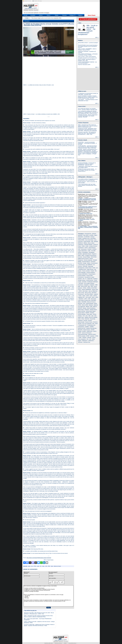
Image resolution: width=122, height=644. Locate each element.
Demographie (85, 252)
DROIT (83, 255)
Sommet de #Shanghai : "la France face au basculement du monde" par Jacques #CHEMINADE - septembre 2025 (87, 164)
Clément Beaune (92, 248)
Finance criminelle (86, 271)
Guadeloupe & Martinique (93, 282)
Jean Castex (85, 291)
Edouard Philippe (87, 257)
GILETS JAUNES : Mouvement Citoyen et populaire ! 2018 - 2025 (87, 60)
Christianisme (81, 248)
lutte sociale (93, 299)
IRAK (49, 566)
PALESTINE (93, 319)
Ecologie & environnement (91, 255)
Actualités (33, 15)
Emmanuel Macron (86, 262)
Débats (57, 15)
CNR (79, 249)
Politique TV (72, 15)
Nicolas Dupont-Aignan (91, 311)
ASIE (92, 241)
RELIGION (80, 330)
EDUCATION (94, 257)
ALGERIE (91, 235)
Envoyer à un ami (58, 643)
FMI (96, 271)
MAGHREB (84, 302)
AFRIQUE (94, 234)
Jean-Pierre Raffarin (89, 294)
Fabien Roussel (90, 269)
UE (41, 566)
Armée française (87, 241)
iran (32, 566)
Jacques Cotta (95, 290)
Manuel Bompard (90, 303)
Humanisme (81, 285)
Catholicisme (81, 245)
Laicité (91, 296)
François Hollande (82, 276)
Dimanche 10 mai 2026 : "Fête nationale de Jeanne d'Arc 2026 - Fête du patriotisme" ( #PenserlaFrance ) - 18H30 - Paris (39, 613)
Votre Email (26, 574)
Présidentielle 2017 (83, 325)
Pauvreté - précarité (88, 321)
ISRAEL (85, 288)
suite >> (97, 37)
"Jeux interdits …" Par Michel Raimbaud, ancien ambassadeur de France (88, 100)
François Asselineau (91, 272)
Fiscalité (92, 271)
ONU (92, 316)
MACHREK (94, 300)
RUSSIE (93, 330)
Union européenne (82, 339)
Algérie (96, 235)
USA (46, 566)
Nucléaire (92, 313)
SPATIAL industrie (82, 336)
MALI (84, 303)
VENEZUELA (85, 341)
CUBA (89, 251)
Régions (80, 15)
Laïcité (87, 296)
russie (29, 566)
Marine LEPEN (85, 305)
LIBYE (86, 299)
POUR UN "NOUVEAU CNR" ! (84, 65)
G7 (86, 279)
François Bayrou (92, 274)
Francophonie (81, 277)
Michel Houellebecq (91, 308)
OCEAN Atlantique (82, 314)
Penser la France (89, 322)
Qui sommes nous (72, 643)
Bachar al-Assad (57, 566)
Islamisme (80, 288)
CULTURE (93, 251)
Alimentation (81, 237)
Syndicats (92, 336)
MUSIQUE (87, 310)
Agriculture (80, 235)
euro (97, 268)
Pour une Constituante (87, 324)
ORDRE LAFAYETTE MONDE (91, 317)
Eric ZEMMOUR (89, 265)
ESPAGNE (85, 266)
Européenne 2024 (82, 269)
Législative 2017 (81, 297)
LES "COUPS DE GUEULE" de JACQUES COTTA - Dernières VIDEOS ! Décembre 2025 (88, 109)
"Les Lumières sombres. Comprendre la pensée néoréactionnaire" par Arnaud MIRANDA (88, 180)
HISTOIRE (81, 283)
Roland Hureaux (87, 330)
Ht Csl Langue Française (89, 283)
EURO (94, 268)
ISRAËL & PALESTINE (92, 288)
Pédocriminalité (81, 322)
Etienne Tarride (89, 268)
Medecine (91, 305)
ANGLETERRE (81, 240)
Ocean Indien (89, 314)
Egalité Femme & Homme (83, 259)
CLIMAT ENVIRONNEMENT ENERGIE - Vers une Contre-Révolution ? (87, 63)
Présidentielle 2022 (91, 325)
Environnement (94, 263)
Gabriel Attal (90, 279)
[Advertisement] (71, 7)
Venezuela (80, 342)
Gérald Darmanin (90, 280)
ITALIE (79, 290)
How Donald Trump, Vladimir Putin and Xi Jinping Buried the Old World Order (87, 207)
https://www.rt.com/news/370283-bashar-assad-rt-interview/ (39, 558)
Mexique (85, 308)
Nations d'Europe (82, 311)
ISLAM (95, 286)
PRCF (96, 324)
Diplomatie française (87, 254)
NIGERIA (87, 313)
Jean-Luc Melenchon (93, 291)
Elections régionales (88, 260)
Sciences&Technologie (83, 334)
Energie (85, 263)
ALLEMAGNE (87, 237)
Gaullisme (95, 279)
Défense (80, 252)
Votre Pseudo (51, 576)
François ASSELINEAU (83, 274)
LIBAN (93, 297)
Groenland (84, 282)
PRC (93, 324)
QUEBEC (87, 327)
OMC (89, 316)
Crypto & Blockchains (82, 251)
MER (91, 307)
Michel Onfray (81, 310)
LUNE (89, 299)
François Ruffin (89, 276)
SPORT (88, 336)
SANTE (95, 331)
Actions (41, 15)
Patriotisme (80, 321)
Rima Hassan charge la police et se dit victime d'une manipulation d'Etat (46, 18)
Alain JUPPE (86, 235)
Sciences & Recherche (87, 333)
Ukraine (94, 338)
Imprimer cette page (49, 643)
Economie (80, 257)
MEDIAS (88, 307)
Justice (80, 296)
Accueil (25, 15)
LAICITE (95, 296)
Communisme (84, 249)
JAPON (80, 291)
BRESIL (85, 243)
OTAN (35, 566)
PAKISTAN (87, 319)
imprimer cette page (38, 1)
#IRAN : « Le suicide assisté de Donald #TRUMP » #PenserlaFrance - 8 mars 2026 (87, 199)
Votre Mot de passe (27, 576)
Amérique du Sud (86, 238)
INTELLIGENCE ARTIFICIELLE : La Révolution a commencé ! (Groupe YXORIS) (88, 55)
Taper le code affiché (52, 578)
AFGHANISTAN (88, 234)
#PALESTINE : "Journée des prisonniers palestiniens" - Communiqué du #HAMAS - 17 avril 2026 (87, 143)
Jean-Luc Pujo (81, 293)
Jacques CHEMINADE (86, 290)
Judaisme (96, 294)
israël (38, 566)
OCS (84, 316)
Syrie (52, 566)
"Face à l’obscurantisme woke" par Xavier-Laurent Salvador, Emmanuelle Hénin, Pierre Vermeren (87, 185)
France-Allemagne (82, 272)
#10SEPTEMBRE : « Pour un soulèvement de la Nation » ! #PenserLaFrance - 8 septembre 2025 (88, 227)
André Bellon (93, 238)
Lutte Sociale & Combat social (84, 300)
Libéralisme (81, 299)
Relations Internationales (91, 328)
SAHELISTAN (89, 331)
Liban (43, 566)
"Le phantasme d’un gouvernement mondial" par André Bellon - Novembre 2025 (88, 94)
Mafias (79, 302)
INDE (96, 285)
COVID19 (89, 249)
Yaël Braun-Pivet (87, 342)
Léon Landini (88, 297)
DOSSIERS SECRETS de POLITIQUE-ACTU (87, 58)
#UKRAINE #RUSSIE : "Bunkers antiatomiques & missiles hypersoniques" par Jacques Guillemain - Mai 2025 (88, 116)
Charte (65, 643)
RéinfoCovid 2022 (82, 328)
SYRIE (97, 336)
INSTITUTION (84, 286)
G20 (84, 279)
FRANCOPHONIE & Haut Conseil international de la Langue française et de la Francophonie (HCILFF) (88, 46)
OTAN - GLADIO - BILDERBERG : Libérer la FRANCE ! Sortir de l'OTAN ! (87, 49)
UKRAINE (89, 338)
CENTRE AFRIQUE (88, 245)
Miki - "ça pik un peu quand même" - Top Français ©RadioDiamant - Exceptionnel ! (88, 30)
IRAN (92, 286)
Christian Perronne (93, 246)
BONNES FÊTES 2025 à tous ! (86, 214)
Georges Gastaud (82, 280)
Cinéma (86, 248)
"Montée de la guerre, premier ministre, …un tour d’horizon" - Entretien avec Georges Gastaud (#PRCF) (87, 170)
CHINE (83, 246)
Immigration (86, 285)
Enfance (89, 263)
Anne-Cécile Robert (89, 240)
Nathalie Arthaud (93, 310)
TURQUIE (84, 338)
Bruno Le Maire (91, 243)
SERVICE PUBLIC (92, 334)
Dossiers (65, 15)
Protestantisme (81, 327)
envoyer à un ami (27, 1)
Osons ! (49, 15)
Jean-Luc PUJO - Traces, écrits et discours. (87, 57)
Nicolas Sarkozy (81, 313)
